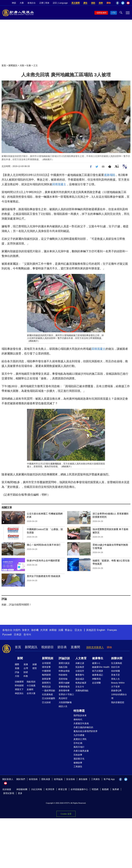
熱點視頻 (31, 682)
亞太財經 (46, 702)
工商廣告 (78, 767)
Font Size (117, 166)
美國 (17, 668)
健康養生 (98, 658)
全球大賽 (31, 693)
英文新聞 (76, 3)
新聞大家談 (64, 663)
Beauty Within (118, 683)
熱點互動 (63, 667)
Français (112, 630)
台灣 (26, 668)
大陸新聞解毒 (65, 702)
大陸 (22, 65)
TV (114, 13)
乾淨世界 (50, 789)
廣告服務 (83, 779)
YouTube (128, 3)
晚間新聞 (46, 675)
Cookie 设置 (66, 814)
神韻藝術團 (22, 789)
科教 (26, 676)
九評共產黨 (79, 735)
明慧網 (95, 789)
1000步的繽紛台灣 (119, 696)
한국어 (27, 635)
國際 (17, 664)
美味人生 (115, 679)
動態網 (105, 789)
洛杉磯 (35, 630)
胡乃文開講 (98, 671)
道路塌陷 (110, 175)
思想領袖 (63, 679)
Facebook (117, 3)
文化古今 (80, 687)
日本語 (18, 635)
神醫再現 (96, 679)
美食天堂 (115, 675)
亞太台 (78, 630)
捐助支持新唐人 (95, 647)
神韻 (14, 3)
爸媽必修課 (81, 683)
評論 (17, 672)
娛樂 (35, 664)
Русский (7, 635)
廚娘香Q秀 (116, 691)
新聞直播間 (102, 13)
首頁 (4, 65)
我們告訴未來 (80, 715)
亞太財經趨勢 (49, 698)
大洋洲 (44, 630)
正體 (41, 3)
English (101, 630)
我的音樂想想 (118, 702)
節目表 (62, 647)
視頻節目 (47, 647)
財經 (26, 672)
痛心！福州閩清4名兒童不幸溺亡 (44, 545)
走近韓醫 (96, 683)
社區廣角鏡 (47, 694)
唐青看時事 (64, 691)
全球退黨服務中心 (79, 789)
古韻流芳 (80, 671)
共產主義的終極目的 (83, 727)
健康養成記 (98, 675)
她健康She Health (101, 667)
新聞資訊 (13, 65)
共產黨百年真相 (81, 723)
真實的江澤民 (80, 739)
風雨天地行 (79, 747)
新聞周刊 (46, 683)
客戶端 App (109, 779)
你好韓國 (115, 671)
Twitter (123, 3)
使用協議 (58, 779)
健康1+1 (96, 663)
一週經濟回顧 (49, 691)
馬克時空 (63, 698)
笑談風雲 (80, 667)
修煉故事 (78, 763)
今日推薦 (31, 686)
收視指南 (33, 779)
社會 (29, 65)
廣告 (85, 3)
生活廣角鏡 (117, 663)
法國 (61, 630)
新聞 (20, 658)
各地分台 (32, 3)
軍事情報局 (64, 687)
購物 (109, 3)
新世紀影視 (9, 793)
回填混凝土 (59, 184)
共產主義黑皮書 (81, 751)
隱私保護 (46, 779)
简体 (47, 3)
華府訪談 (46, 687)
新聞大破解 (64, 683)
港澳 (26, 664)
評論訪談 (64, 658)
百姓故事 (78, 755)
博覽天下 (19, 689)
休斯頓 (53, 630)
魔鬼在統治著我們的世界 (86, 731)
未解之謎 (80, 663)
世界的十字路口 (66, 694)
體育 (35, 668)
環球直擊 (46, 667)
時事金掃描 (64, 671)
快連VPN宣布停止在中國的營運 (43, 561)
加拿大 (26, 630)
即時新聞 (19, 686)
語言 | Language (60, 3)
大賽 (22, 3)
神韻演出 (19, 693)
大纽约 (17, 630)
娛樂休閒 (117, 658)
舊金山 (68, 630)
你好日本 (115, 667)
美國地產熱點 (82, 691)
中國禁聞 (46, 671)
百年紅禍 (78, 743)
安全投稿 (71, 779)
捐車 (101, 3)
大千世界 (115, 687)
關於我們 (21, 779)
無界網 (116, 789)
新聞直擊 (46, 679)
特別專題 (79, 711)
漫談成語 (80, 679)
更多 (20, 793)
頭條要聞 (19, 682)
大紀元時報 (37, 789)
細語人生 (63, 706)
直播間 (75, 647)
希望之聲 (63, 789)
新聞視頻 (48, 658)
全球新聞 (46, 663)
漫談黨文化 (79, 759)
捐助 (93, 3)
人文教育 (81, 658)
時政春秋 (63, 675)
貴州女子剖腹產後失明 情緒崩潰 (44, 576)
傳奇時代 (78, 720)
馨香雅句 (80, 675)
